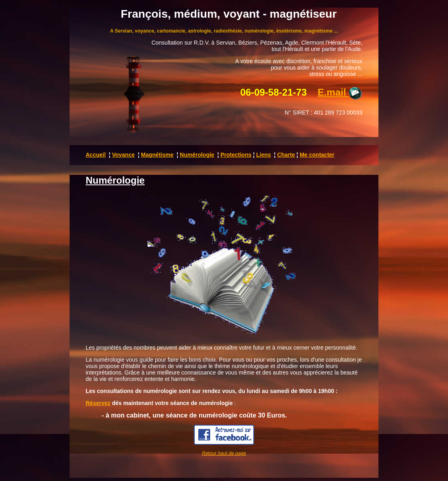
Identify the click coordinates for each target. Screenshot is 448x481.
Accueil (96, 155)
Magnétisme (157, 155)
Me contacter (317, 155)
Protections (236, 155)
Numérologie (197, 155)
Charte (286, 155)
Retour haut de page (224, 453)
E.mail (340, 92)
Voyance (123, 155)
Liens (264, 155)
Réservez (98, 403)
